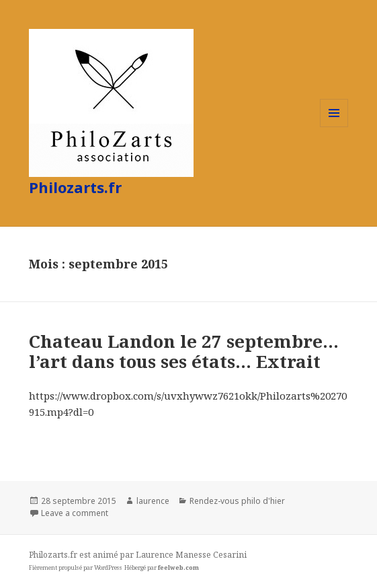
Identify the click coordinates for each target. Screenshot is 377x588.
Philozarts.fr (75, 187)
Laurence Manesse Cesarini (191, 555)
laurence (153, 501)
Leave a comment (75, 513)
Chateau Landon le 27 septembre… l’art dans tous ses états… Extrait (184, 351)
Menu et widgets (334, 127)
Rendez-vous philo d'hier (237, 501)
